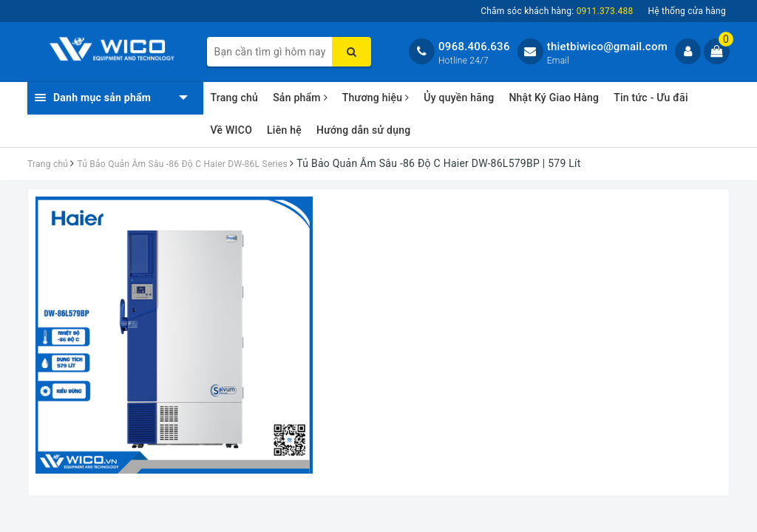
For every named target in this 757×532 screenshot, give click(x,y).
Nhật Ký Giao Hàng (554, 98)
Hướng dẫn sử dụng (363, 130)
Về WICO (232, 130)
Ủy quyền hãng (459, 98)
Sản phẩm (300, 98)
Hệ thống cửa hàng (687, 11)
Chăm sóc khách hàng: (557, 11)
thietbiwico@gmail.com (607, 47)
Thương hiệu (376, 98)
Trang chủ (235, 98)
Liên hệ (284, 130)
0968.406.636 (474, 47)
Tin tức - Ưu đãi (651, 98)
